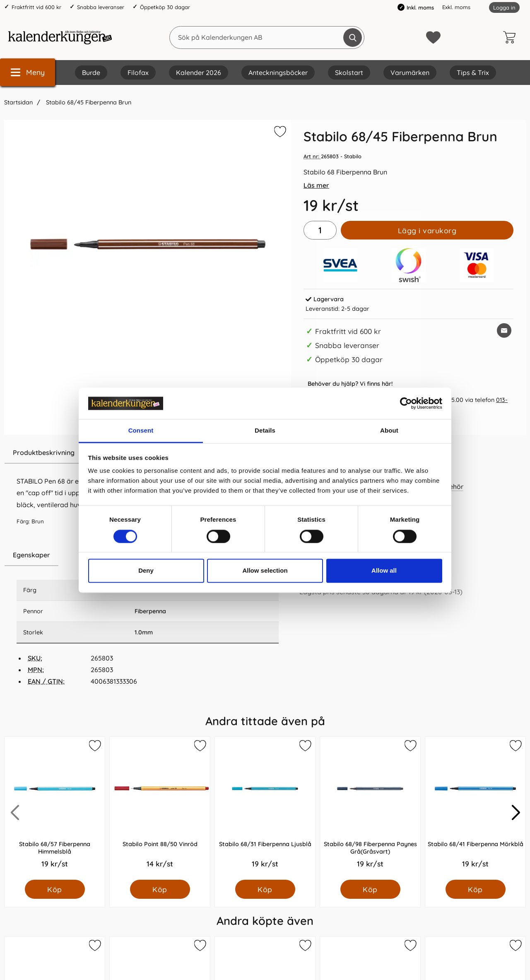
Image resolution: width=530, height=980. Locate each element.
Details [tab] (265, 431)
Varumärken (410, 73)
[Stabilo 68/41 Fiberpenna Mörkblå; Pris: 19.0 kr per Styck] (475, 808)
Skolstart (349, 73)
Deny (146, 571)
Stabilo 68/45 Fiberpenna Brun (88, 102)
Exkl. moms (456, 7)
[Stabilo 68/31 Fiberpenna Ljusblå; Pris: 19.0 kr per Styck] (265, 808)
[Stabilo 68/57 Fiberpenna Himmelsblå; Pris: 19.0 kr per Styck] (55, 808)
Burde (91, 73)
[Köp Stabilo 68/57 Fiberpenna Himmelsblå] (55, 889)
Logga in (504, 7)
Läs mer (316, 185)
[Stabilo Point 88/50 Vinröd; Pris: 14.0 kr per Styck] (160, 808)
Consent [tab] (141, 431)
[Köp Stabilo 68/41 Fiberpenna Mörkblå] (476, 889)
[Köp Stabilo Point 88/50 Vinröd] (160, 889)
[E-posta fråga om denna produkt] (504, 330)
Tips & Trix (473, 73)
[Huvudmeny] (28, 72)
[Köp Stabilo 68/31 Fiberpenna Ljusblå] (265, 889)
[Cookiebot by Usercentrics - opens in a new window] (406, 403)
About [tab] (389, 431)
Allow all (384, 571)
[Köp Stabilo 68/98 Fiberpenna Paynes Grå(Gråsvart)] (370, 889)
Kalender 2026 (199, 73)
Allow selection (265, 571)
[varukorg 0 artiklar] (511, 37)
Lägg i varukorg (427, 230)
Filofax (138, 73)
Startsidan (18, 102)
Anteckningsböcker (278, 73)
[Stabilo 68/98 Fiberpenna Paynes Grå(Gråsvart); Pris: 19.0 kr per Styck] (370, 808)
